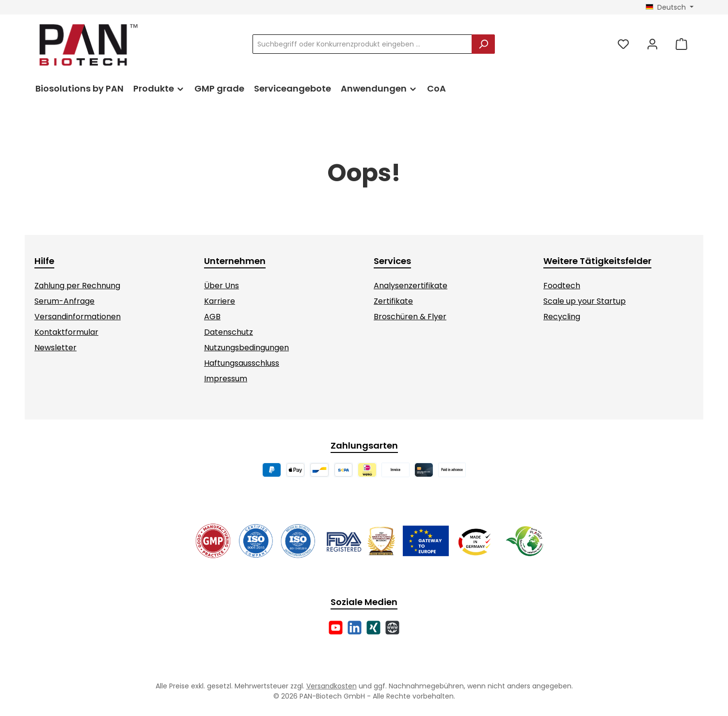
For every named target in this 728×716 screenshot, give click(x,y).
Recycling (562, 317)
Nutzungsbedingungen (246, 348)
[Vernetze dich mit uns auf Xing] (373, 628)
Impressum (226, 379)
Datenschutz (229, 332)
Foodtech (562, 286)
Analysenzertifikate (411, 286)
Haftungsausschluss (242, 363)
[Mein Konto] (652, 44)
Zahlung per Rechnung (77, 286)
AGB (212, 317)
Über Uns (222, 286)
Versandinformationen (78, 317)
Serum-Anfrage (64, 301)
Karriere (220, 301)
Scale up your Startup (585, 301)
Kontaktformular (66, 332)
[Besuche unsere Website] (392, 628)
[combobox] (362, 44)
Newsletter (55, 348)
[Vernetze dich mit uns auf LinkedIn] (355, 628)
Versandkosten (332, 686)
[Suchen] (483, 44)
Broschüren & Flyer (410, 317)
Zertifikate (393, 301)
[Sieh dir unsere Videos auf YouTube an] (336, 628)
